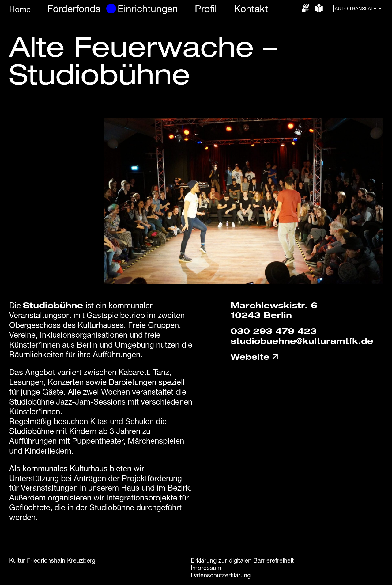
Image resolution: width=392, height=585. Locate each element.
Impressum (206, 568)
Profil (206, 9)
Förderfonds (74, 9)
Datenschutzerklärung (221, 575)
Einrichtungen (148, 9)
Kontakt (251, 9)
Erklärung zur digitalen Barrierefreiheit (242, 560)
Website (255, 357)
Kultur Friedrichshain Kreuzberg (52, 560)
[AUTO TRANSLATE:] (358, 8)
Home (20, 9)
